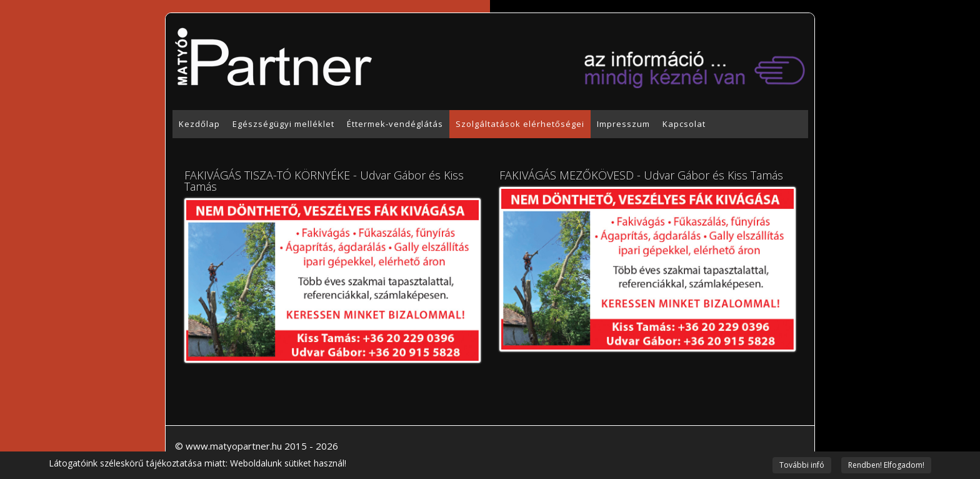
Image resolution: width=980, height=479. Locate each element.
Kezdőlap (199, 124)
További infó (802, 465)
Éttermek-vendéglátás (395, 124)
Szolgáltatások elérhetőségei (520, 124)
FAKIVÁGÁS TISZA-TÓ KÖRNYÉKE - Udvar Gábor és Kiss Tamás (324, 181)
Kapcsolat (684, 124)
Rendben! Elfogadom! (886, 465)
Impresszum (623, 124)
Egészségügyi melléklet (283, 124)
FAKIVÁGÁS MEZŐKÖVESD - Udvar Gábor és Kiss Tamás (641, 175)
